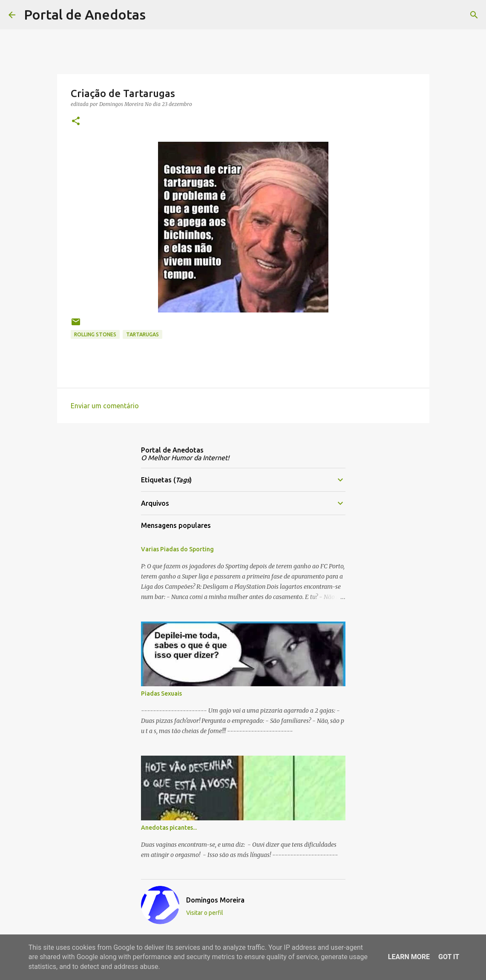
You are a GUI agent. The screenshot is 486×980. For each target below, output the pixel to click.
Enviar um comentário (105, 406)
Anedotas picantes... (169, 828)
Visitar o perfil (205, 913)
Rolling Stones (95, 334)
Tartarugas (142, 334)
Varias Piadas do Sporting (177, 549)
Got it (449, 957)
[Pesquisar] (158, 15)
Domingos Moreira (215, 900)
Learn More (409, 957)
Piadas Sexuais (161, 693)
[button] (76, 122)
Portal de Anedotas (85, 14)
